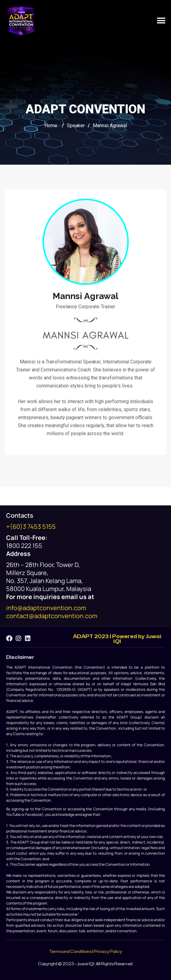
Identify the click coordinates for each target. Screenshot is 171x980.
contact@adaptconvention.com (52, 616)
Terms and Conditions (70, 952)
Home (51, 126)
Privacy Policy (108, 952)
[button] (161, 21)
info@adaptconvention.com (46, 608)
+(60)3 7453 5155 (31, 526)
